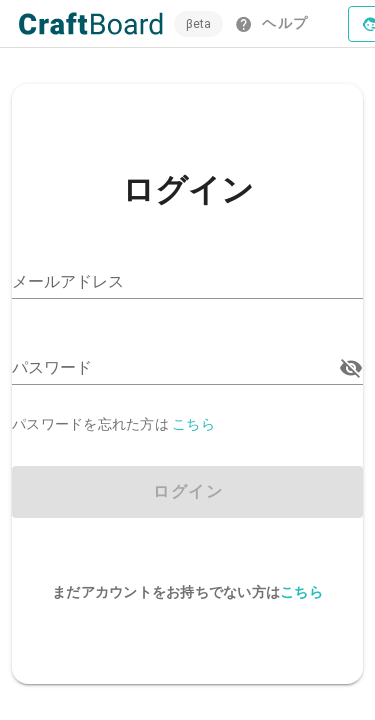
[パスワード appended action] (351, 368)
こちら (193, 424)
